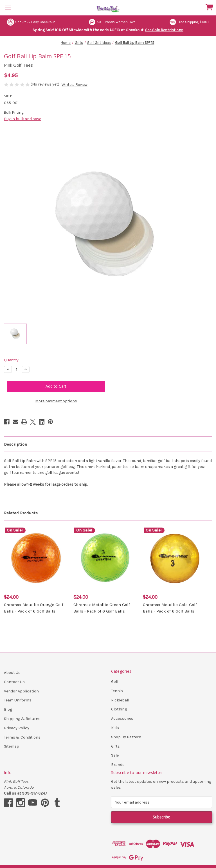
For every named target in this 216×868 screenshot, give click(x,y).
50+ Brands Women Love (112, 22)
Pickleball (120, 700)
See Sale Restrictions (164, 30)
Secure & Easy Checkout (31, 22)
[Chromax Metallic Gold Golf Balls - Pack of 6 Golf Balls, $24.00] (175, 559)
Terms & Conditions (22, 737)
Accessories (122, 718)
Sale (115, 755)
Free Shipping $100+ (189, 22)
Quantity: (12, 360)
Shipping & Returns (22, 719)
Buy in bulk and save (22, 119)
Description (15, 444)
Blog (8, 709)
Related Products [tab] (21, 513)
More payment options (56, 401)
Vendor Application (21, 691)
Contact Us (14, 682)
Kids (115, 728)
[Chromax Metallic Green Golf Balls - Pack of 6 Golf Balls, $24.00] (105, 559)
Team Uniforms (18, 700)
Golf (115, 682)
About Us (12, 673)
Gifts (115, 746)
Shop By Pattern (126, 737)
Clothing (119, 709)
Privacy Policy (17, 728)
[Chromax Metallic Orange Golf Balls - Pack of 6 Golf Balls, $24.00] (36, 559)
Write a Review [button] (75, 85)
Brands (118, 765)
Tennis (117, 691)
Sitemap (12, 746)
